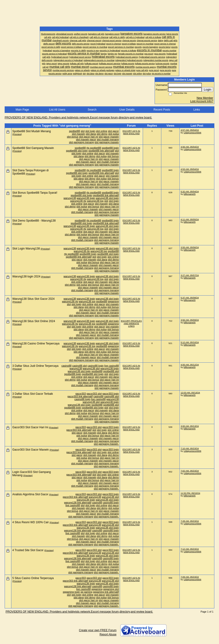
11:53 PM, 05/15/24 (190, 493)
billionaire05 (190, 194)
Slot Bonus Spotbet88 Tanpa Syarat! (35, 193)
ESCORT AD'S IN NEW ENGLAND (131, 132)
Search (92, 110)
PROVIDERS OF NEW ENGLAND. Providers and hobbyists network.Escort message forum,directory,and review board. (78, 118)
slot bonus (73, 137)
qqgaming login (71, 592)
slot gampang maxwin (107, 142)
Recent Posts (162, 110)
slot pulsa (113, 134)
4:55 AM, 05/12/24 (190, 365)
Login (207, 89)
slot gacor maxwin (109, 137)
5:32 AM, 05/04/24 (190, 191)
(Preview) (17, 134)
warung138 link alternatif (78, 502)
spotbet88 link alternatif (101, 151)
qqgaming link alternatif (106, 592)
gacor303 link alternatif (80, 396)
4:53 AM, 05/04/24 (190, 169)
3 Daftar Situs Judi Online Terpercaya (35, 366)
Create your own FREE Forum (98, 630)
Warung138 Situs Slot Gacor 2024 (33, 299)
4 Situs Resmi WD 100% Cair (31, 522)
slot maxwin (78, 134)
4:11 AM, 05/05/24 (190, 219)
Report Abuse (108, 634)
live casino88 (112, 366)
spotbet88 (75, 131)
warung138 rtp (78, 201)
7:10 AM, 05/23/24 (190, 448)
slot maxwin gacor (86, 139)
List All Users (57, 110)
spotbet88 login (110, 148)
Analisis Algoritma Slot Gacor (30, 494)
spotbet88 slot (111, 371)
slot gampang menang (81, 142)
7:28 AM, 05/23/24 (190, 521)
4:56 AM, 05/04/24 (190, 147)
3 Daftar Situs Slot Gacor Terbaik (33, 394)
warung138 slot (91, 368)
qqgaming (113, 301)
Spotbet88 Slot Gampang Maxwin (33, 148)
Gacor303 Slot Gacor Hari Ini (30, 427)
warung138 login (86, 198)
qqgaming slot (111, 589)
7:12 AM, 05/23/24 (190, 549)
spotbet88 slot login (77, 151)
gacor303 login (111, 394)
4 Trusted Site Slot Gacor (28, 550)
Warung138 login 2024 (26, 276)
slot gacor (113, 131)
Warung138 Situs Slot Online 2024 (34, 321)
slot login (90, 131)
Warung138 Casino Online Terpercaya (36, 344)
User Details (127, 110)
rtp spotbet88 (94, 148)
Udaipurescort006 (192, 133)
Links (197, 110)
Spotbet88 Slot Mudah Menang (32, 131)
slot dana (91, 134)
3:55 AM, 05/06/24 (190, 247)
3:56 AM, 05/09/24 (190, 320)
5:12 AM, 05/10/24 (190, 342)
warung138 (70, 198)
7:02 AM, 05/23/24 (190, 471)
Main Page (22, 110)
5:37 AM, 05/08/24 (190, 298)
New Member (205, 98)
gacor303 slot (94, 394)
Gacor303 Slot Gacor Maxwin (31, 450)
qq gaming (86, 592)
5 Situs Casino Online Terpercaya (33, 578)
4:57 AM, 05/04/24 (190, 130)
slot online (102, 131)
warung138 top (95, 201)
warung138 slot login (107, 198)
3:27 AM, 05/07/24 (190, 275)
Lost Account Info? (202, 101)
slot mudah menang (108, 139)
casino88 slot (80, 366)
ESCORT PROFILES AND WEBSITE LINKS (131, 323)
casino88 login (96, 366)
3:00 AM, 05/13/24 (190, 426)
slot (83, 131)
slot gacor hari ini (89, 137)
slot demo (102, 134)
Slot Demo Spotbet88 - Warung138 (34, 221)
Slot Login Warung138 (26, 249)
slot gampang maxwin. (106, 444)
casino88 (66, 366)
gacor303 (81, 394)
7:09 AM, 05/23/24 (190, 577)
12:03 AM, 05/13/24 (190, 393)
